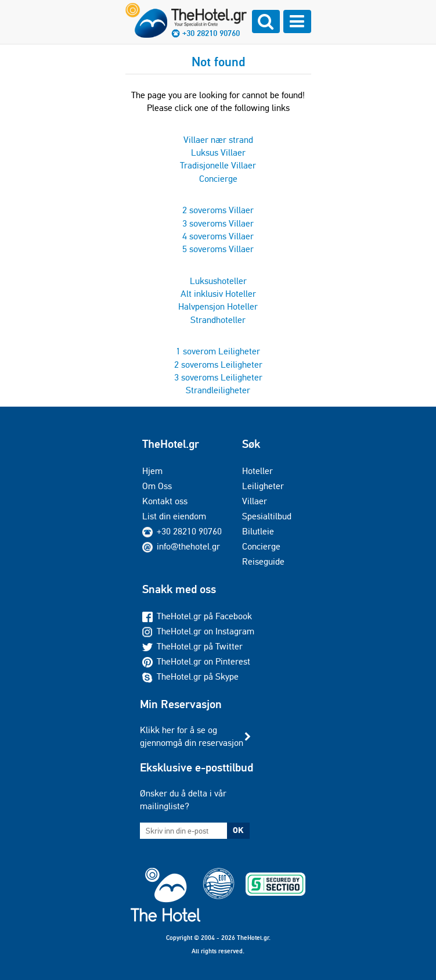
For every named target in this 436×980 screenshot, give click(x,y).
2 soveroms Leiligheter (218, 365)
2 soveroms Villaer (218, 210)
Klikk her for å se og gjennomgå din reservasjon (192, 736)
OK (238, 830)
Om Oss (157, 486)
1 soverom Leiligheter (218, 351)
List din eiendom (174, 516)
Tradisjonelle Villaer (218, 165)
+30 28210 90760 (211, 33)
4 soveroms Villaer (218, 236)
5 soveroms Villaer (218, 249)
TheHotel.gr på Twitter (192, 646)
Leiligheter (263, 486)
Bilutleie (258, 531)
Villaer (255, 501)
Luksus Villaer (218, 152)
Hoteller (257, 471)
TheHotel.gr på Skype (190, 676)
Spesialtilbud (267, 516)
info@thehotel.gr (181, 546)
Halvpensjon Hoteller (218, 306)
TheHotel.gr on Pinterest (196, 661)
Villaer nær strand (218, 140)
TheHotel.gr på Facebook (197, 616)
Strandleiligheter (218, 390)
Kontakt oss (165, 501)
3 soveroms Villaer (218, 223)
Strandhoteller (218, 320)
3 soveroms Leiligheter (218, 377)
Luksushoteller (218, 281)
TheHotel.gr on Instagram (198, 631)
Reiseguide (263, 561)
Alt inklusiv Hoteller (218, 294)
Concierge (218, 179)
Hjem (152, 471)
